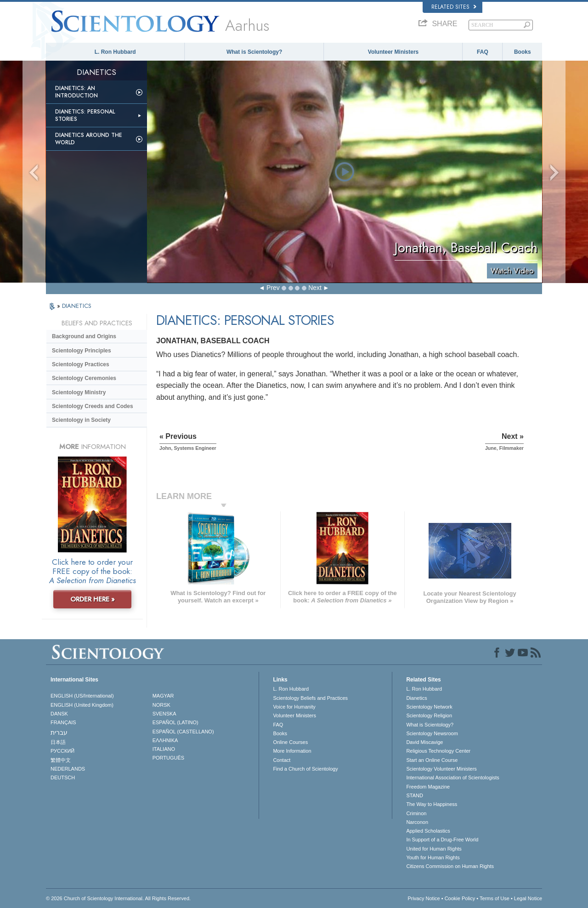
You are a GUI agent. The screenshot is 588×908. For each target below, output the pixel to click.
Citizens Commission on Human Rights (450, 866)
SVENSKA (164, 714)
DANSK (59, 714)
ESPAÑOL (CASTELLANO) (183, 732)
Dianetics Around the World (89, 139)
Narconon (417, 822)
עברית (59, 732)
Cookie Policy (460, 898)
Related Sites (454, 7)
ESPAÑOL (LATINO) (175, 722)
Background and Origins (84, 336)
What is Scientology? (254, 52)
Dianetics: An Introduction (76, 92)
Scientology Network (429, 707)
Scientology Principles (82, 351)
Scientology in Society (81, 420)
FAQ (483, 52)
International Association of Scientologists (452, 777)
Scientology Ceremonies (84, 378)
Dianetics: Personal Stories (85, 115)
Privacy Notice (424, 898)
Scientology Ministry (79, 392)
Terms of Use (495, 898)
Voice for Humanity (294, 707)
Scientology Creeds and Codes (93, 406)
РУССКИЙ (62, 751)
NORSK (161, 705)
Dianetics (416, 698)
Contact (282, 760)
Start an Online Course (432, 760)
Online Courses (290, 742)
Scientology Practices (81, 364)
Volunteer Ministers (393, 52)
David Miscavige (424, 742)
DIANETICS (77, 306)
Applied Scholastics (428, 831)
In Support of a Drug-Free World (442, 840)
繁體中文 (61, 760)
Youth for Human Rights (433, 857)
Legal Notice (528, 898)
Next (315, 288)
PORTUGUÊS (168, 758)
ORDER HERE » (93, 599)
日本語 (58, 742)
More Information (292, 751)
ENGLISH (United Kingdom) (82, 705)
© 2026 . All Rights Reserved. (118, 898)
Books (523, 52)
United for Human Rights (434, 849)
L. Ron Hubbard (115, 52)
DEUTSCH (63, 777)
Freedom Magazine (428, 787)
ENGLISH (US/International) (82, 696)
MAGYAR (163, 696)
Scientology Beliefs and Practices (310, 698)
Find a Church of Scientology (305, 769)
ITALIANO (164, 749)
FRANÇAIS (63, 722)
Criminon (416, 813)
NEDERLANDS (68, 769)
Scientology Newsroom (432, 733)
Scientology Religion (429, 715)
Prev (273, 288)
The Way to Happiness (432, 804)
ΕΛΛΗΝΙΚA (165, 740)
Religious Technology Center (438, 751)
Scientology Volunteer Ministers (441, 769)
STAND (414, 795)
